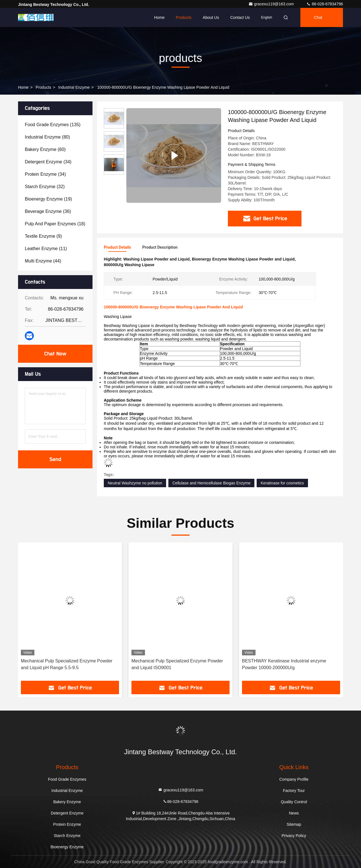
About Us (211, 17)
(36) (48, 211)
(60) (45, 149)
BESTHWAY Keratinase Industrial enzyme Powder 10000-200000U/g (284, 664)
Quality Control (294, 802)
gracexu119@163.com (272, 4)
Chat (318, 17)
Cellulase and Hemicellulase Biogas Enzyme (211, 483)
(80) (47, 137)
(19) (48, 199)
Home (159, 17)
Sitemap (294, 824)
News (294, 813)
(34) (48, 162)
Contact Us (240, 17)
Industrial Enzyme (74, 87)
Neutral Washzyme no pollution (135, 483)
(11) (46, 249)
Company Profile (294, 779)
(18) (55, 224)
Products (184, 17)
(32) (45, 187)
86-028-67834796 (325, 4)
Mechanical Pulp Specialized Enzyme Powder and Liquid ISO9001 (177, 664)
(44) (43, 261)
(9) (43, 236)
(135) (53, 125)
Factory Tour (294, 791)
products (43, 87)
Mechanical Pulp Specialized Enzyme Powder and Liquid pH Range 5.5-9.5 (67, 664)
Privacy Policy (294, 836)
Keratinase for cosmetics (282, 483)
